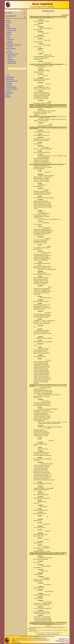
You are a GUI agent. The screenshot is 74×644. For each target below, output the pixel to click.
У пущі (9, 54)
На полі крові (9, 56)
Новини (8, 21)
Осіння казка (10, 42)
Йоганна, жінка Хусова (13, 58)
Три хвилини (9, 44)
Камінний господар (12, 68)
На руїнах (8, 40)
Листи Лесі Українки (12, 97)
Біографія (9, 23)
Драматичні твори (11, 29)
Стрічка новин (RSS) (10, 16)
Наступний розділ (55, 634)
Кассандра (10, 50)
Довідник (7, 103)
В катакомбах (9, 46)
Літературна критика (12, 88)
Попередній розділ (42, 634)
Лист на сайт (8, 13)
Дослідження (10, 101)
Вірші (8, 25)
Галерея (8, 99)
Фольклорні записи (11, 95)
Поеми (8, 27)
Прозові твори (10, 84)
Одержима (9, 36)
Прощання (9, 34)
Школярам (8, 106)
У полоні (8, 38)
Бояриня (9, 62)
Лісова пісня (10, 64)
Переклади (9, 92)
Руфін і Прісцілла (12, 60)
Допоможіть (37, 637)
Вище (48, 634)
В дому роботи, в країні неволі (13, 48)
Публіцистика (10, 86)
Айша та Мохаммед (11, 52)
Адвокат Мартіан (11, 66)
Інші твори (9, 90)
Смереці (19, 643)
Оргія (9, 82)
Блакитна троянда (12, 32)
